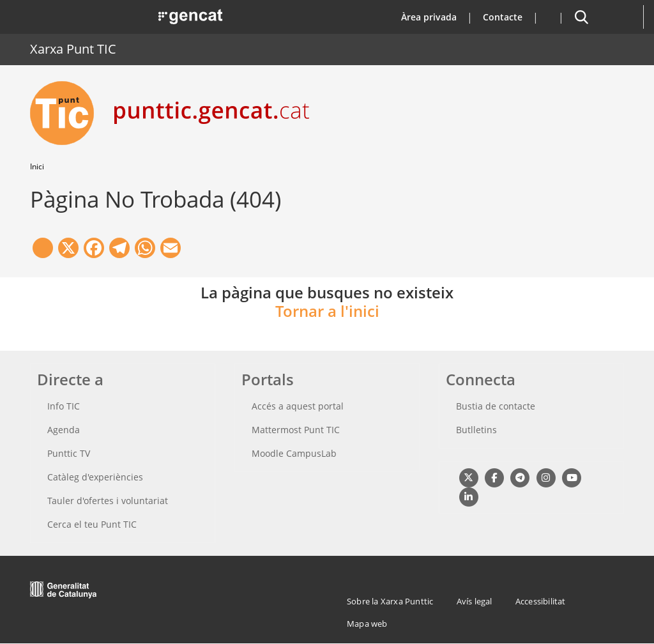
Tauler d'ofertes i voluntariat (108, 501)
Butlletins (476, 430)
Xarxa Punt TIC (73, 49)
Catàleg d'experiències (95, 477)
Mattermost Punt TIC (296, 430)
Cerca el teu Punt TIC (92, 524)
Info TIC (64, 406)
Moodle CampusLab (294, 453)
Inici (37, 166)
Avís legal (475, 601)
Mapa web (367, 624)
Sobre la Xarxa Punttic (390, 601)
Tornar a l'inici (327, 311)
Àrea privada (429, 17)
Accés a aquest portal (298, 406)
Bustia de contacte (496, 406)
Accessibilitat (541, 601)
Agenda (64, 430)
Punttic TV (69, 453)
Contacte (503, 17)
